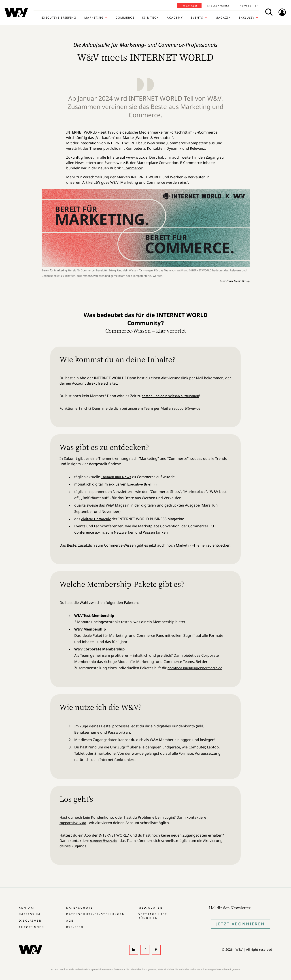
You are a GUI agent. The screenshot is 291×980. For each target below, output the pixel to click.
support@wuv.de (187, 408)
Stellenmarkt (219, 6)
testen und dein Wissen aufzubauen (171, 396)
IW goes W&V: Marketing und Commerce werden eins (141, 182)
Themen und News (116, 477)
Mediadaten (151, 908)
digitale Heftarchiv (96, 519)
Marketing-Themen (191, 545)
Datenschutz (80, 908)
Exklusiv (247, 18)
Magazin (223, 18)
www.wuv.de (137, 157)
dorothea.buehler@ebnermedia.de (195, 668)
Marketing (94, 18)
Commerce (125, 18)
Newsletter (249, 6)
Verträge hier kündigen (153, 916)
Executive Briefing (59, 18)
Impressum (30, 914)
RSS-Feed (75, 927)
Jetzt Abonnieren (241, 924)
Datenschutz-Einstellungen (95, 914)
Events (197, 18)
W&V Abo (190, 6)
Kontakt (27, 908)
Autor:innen (32, 927)
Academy (175, 18)
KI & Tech (151, 18)
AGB (70, 921)
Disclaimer (30, 921)
